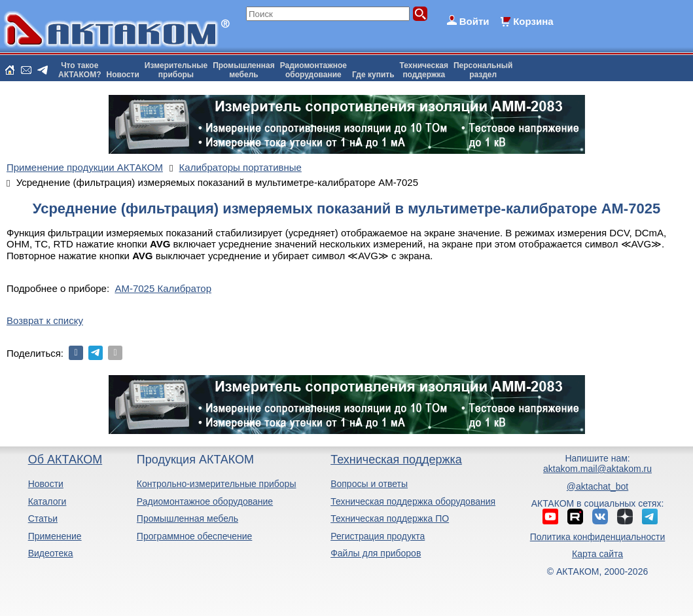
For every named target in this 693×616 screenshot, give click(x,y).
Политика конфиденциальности (598, 537)
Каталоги (47, 501)
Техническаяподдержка (424, 70)
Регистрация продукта (378, 536)
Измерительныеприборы (176, 70)
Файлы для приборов (376, 553)
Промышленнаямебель (244, 70)
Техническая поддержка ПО (390, 518)
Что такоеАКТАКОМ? (80, 70)
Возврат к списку (45, 320)
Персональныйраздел (483, 70)
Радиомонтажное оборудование (205, 501)
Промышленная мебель (187, 518)
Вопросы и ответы (369, 484)
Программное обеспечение (195, 536)
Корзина (533, 21)
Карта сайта (597, 554)
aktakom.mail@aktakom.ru (597, 469)
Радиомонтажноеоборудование (313, 70)
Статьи (43, 518)
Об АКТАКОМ (65, 460)
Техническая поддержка (396, 460)
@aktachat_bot (597, 486)
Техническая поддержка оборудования (413, 501)
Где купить (373, 75)
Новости (123, 75)
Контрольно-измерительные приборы (217, 484)
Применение (55, 536)
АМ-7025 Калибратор (163, 288)
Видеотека (51, 553)
